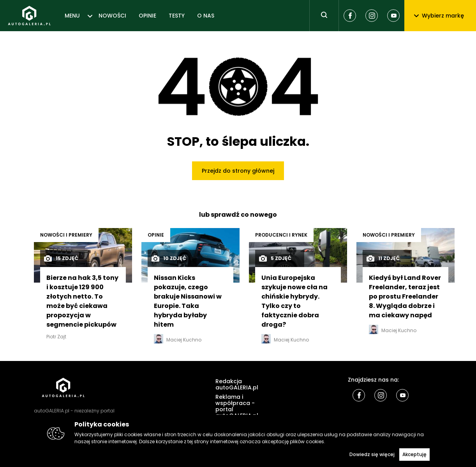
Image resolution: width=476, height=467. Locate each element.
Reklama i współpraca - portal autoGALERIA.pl (237, 406)
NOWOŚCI (112, 16)
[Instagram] (372, 16)
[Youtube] (393, 16)
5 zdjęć (275, 258)
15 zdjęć (61, 258)
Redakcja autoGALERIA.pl (237, 384)
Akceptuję (414, 454)
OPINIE (147, 16)
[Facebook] (350, 16)
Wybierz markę (439, 16)
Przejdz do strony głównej (238, 171)
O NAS (206, 16)
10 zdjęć (168, 258)
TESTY (177, 16)
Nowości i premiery (66, 235)
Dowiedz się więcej (372, 454)
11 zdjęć (383, 258)
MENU (72, 16)
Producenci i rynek (281, 235)
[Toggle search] (324, 16)
